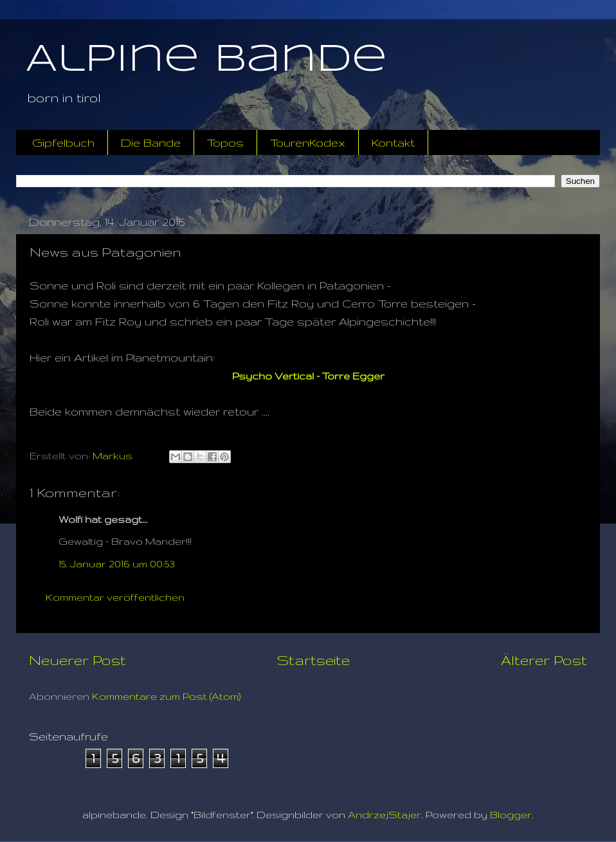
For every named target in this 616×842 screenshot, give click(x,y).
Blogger (511, 815)
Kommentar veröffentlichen (115, 597)
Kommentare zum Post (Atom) (167, 696)
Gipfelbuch (63, 142)
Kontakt (393, 142)
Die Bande (151, 142)
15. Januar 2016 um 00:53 (117, 564)
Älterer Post (544, 660)
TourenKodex (308, 142)
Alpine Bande (206, 60)
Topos (225, 142)
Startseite (313, 660)
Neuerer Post (77, 660)
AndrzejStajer (385, 815)
